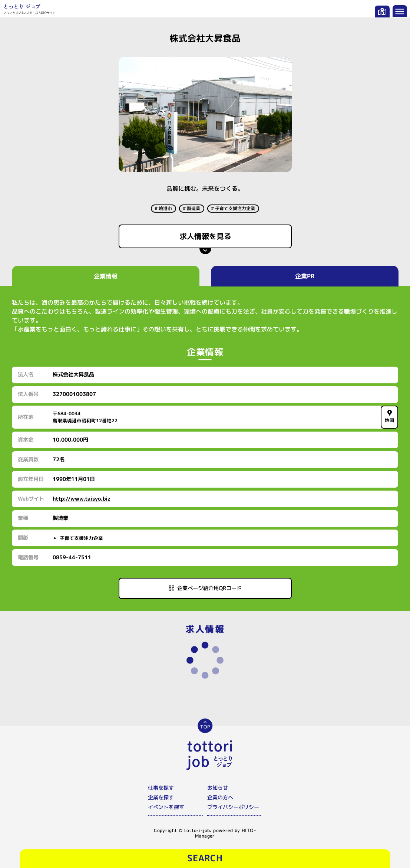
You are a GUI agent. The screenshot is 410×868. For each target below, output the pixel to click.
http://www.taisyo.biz (82, 499)
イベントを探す (166, 807)
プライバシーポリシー (233, 807)
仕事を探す (161, 788)
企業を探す (161, 797)
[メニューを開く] (400, 11)
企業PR (305, 276)
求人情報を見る (205, 236)
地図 (389, 417)
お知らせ (218, 788)
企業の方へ (220, 797)
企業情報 (105, 276)
